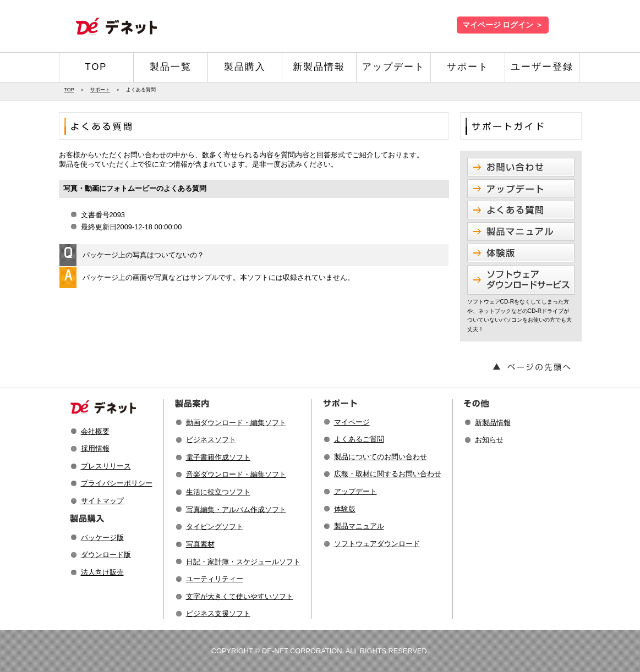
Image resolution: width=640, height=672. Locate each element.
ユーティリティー (215, 579)
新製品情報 (319, 67)
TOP (96, 67)
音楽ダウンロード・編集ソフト (236, 474)
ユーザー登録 (542, 67)
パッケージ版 (102, 538)
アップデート (393, 67)
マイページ (352, 422)
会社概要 (95, 431)
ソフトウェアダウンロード (377, 544)
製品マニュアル (359, 526)
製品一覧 (171, 67)
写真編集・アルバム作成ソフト (236, 509)
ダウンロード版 (106, 555)
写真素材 (200, 544)
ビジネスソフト (211, 440)
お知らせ (489, 440)
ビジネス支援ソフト (218, 613)
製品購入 (245, 67)
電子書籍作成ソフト (218, 457)
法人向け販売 (102, 572)
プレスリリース (106, 466)
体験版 (345, 509)
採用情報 (95, 448)
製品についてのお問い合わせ (381, 457)
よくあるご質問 (359, 439)
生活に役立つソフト (218, 492)
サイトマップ (102, 501)
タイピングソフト (215, 527)
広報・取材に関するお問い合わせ (388, 474)
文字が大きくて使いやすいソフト (240, 596)
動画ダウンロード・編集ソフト (236, 423)
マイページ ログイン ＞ (503, 25)
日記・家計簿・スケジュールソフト (243, 562)
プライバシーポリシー (117, 483)
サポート (468, 67)
